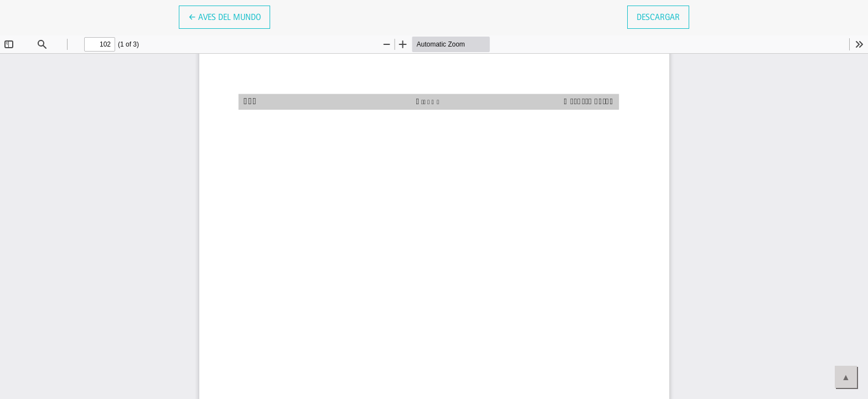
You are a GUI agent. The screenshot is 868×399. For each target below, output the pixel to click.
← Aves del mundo (229, 16)
